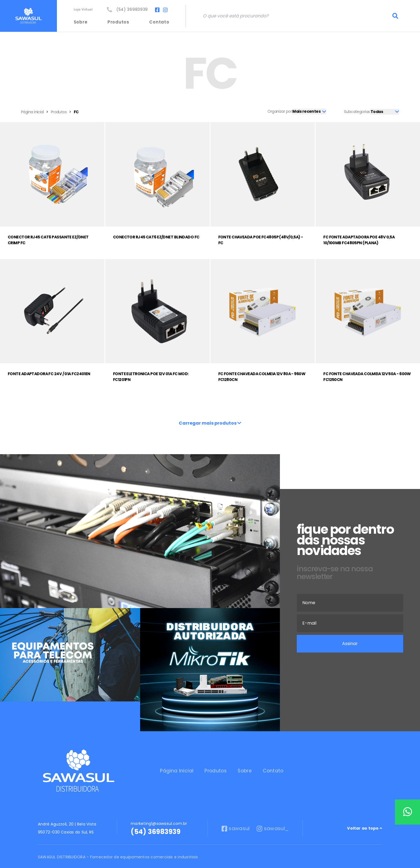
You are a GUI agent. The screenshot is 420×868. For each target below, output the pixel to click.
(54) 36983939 (131, 10)
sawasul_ (274, 819)
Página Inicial (160, 766)
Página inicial (32, 112)
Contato (162, 22)
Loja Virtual (86, 10)
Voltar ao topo (365, 819)
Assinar (350, 644)
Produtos (121, 22)
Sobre (83, 22)
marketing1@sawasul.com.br (159, 814)
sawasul (236, 819)
